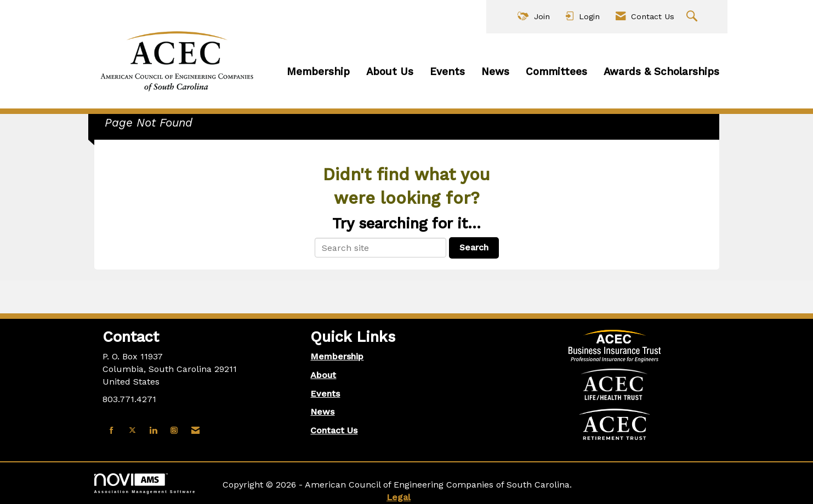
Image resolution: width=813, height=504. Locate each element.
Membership (318, 72)
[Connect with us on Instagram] (174, 431)
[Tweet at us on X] (132, 431)
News (495, 72)
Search (474, 247)
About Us (390, 72)
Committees (556, 72)
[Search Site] (693, 17)
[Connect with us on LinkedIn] (153, 431)
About (323, 375)
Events (447, 72)
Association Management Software (145, 483)
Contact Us (334, 430)
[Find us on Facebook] (112, 431)
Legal (399, 497)
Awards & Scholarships (661, 72)
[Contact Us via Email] (195, 431)
